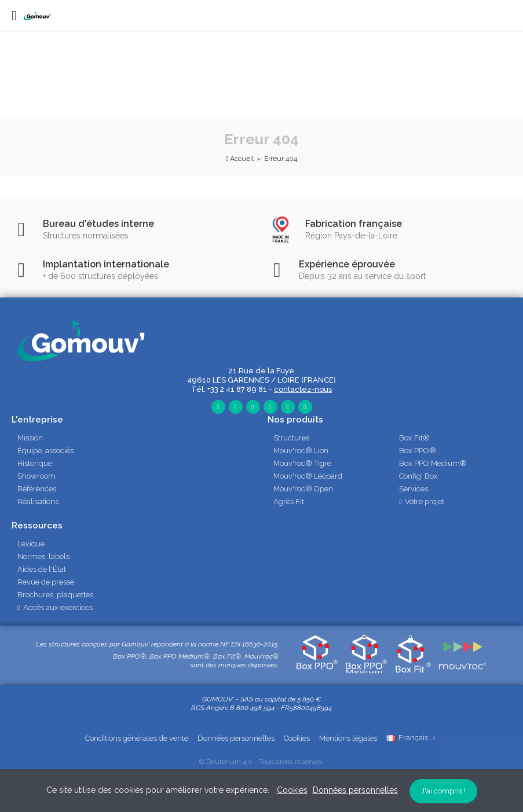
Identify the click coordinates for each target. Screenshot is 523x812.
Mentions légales (348, 738)
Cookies (297, 738)
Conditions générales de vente (137, 738)
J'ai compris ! (443, 791)
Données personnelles (236, 738)
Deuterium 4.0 (229, 762)
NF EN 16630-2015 (249, 644)
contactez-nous (303, 389)
